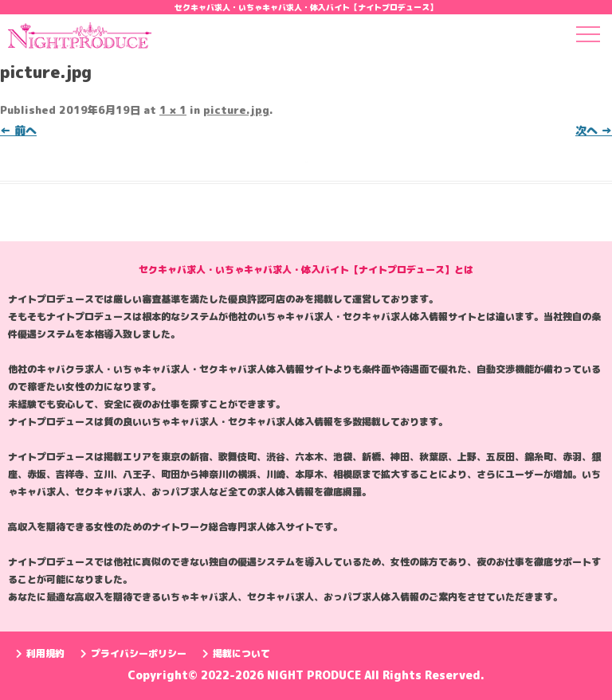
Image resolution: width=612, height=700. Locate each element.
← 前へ (18, 130)
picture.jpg (236, 110)
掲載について (236, 653)
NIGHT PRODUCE (316, 675)
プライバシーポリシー (133, 653)
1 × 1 (173, 110)
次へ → (594, 130)
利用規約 (40, 653)
